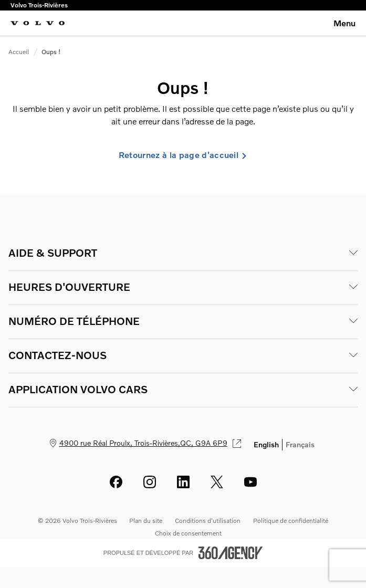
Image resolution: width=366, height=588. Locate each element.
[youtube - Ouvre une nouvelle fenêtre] (250, 482)
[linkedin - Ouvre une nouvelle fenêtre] (183, 482)
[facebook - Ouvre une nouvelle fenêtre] (116, 482)
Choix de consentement (188, 533)
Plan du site (146, 521)
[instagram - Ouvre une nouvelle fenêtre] (150, 482)
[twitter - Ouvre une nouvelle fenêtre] (217, 482)
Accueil (19, 52)
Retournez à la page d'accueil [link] (183, 155)
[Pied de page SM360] (231, 553)
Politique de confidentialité (291, 521)
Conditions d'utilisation (208, 521)
